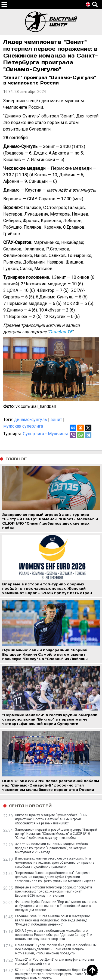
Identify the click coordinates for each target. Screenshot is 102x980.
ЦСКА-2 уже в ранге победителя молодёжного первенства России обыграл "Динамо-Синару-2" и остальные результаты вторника (54, 935)
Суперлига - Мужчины (45, 434)
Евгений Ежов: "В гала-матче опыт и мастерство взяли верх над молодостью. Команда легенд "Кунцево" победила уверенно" (52, 920)
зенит (56, 420)
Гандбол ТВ (61, 332)
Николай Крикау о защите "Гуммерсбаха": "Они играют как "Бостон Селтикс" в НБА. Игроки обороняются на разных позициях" (51, 819)
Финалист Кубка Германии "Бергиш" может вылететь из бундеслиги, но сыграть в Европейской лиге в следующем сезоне (56, 906)
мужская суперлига (23, 426)
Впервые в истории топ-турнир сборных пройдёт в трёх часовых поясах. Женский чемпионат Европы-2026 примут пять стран (54, 891)
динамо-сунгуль (31, 420)
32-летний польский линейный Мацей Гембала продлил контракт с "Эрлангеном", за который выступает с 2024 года (51, 848)
